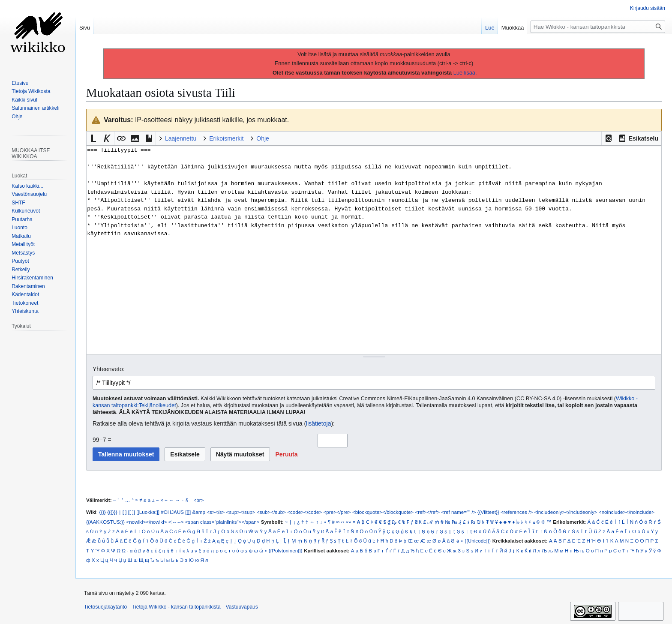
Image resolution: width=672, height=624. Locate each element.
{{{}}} (112, 512)
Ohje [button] (263, 138)
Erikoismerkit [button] (226, 138)
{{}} (102, 512)
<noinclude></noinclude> (627, 512)
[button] (609, 138)
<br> (199, 500)
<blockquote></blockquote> (383, 512)
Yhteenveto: (109, 369)
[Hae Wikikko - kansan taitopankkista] (598, 27)
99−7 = (102, 440)
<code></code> (304, 512)
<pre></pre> (337, 512)
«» (349, 522)
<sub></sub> (271, 512)
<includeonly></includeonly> (565, 512)
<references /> (517, 512)
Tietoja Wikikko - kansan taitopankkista (176, 607)
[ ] (125, 512)
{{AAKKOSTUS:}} (105, 522)
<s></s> (216, 512)
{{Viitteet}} (488, 512)
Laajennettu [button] (181, 138)
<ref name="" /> (458, 512)
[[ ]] (132, 512)
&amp (199, 512)
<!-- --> (176, 522)
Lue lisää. (465, 73)
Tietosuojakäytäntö (105, 607)
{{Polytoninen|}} (285, 550)
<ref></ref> (427, 512)
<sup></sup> (241, 512)
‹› (343, 522)
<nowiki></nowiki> (146, 522)
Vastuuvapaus (242, 607)
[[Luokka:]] (148, 512)
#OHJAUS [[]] (176, 512)
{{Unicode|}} (478, 541)
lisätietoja (318, 423)
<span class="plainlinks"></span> (222, 522)
